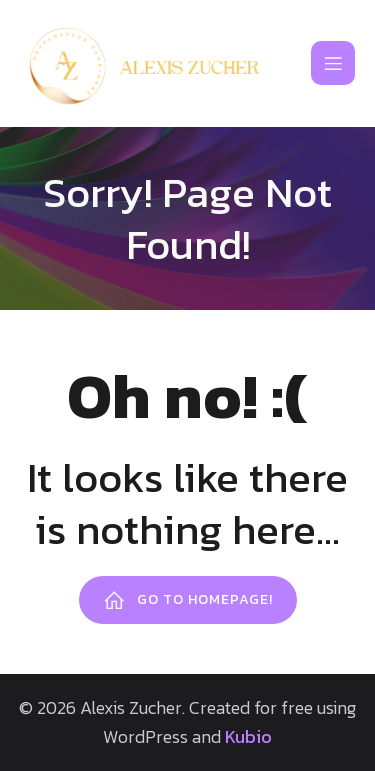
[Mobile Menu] (333, 63)
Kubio (248, 736)
